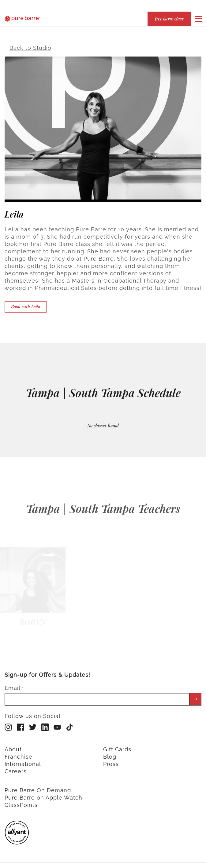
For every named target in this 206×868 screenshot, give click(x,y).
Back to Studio (30, 44)
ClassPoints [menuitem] (21, 802)
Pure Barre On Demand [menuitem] (38, 787)
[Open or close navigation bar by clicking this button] (198, 19)
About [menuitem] (13, 746)
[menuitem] (17, 839)
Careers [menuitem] (16, 768)
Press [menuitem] (111, 761)
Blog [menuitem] (110, 753)
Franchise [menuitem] (19, 753)
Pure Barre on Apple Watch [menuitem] (43, 794)
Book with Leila (26, 303)
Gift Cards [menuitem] (117, 746)
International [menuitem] (23, 761)
